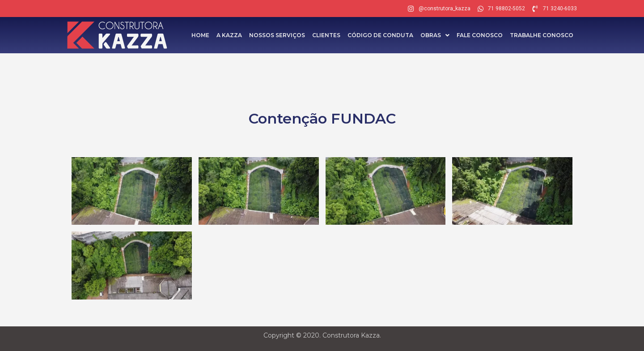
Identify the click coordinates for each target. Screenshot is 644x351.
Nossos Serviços (277, 35)
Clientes (326, 35)
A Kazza (229, 35)
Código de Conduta (380, 35)
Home (200, 35)
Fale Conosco (480, 35)
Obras (435, 35)
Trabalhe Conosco (542, 35)
